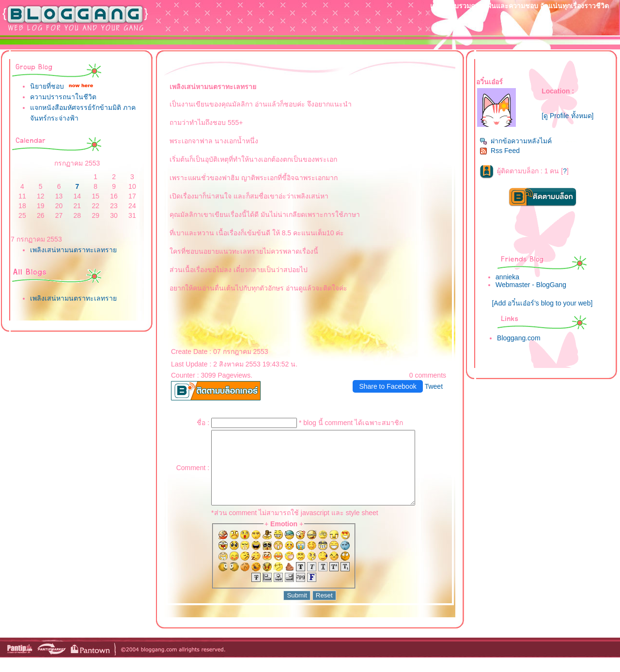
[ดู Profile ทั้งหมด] (567, 116)
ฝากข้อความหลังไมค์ (516, 141)
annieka (507, 277)
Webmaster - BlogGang (531, 285)
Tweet (434, 386)
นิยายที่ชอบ (47, 86)
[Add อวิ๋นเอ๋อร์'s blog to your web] (542, 303)
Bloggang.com (519, 338)
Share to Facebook (387, 386)
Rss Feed (500, 151)
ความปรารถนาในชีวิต (63, 97)
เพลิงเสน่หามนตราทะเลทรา (73, 250)
